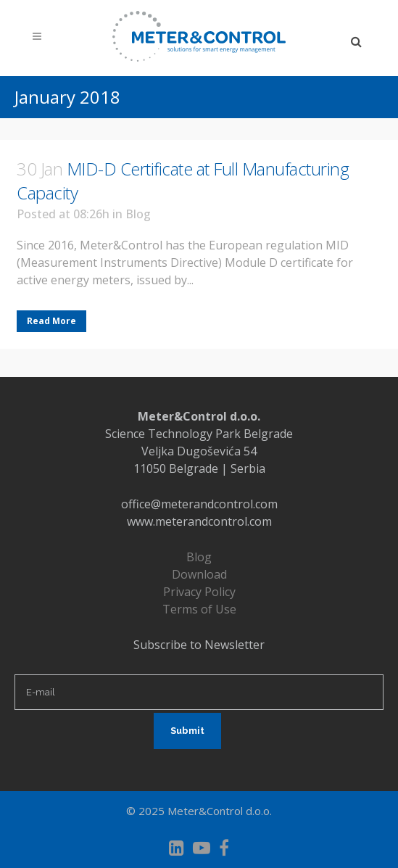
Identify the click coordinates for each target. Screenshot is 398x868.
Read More (51, 321)
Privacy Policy (199, 592)
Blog (138, 214)
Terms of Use (199, 609)
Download (199, 574)
